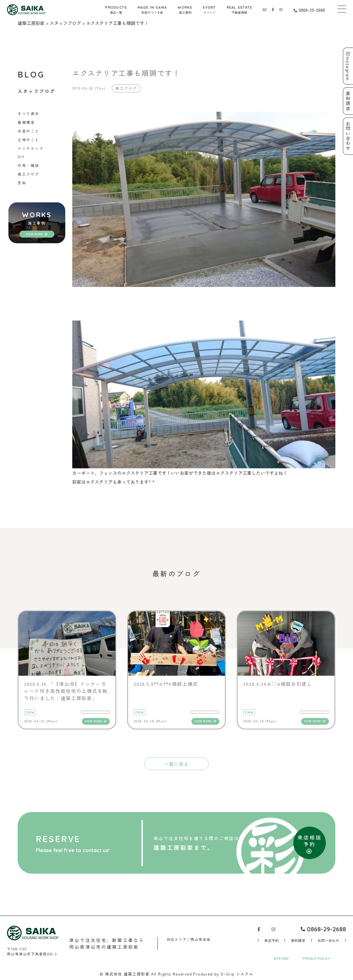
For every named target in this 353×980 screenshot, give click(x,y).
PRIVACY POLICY (316, 959)
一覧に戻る (176, 764)
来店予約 (271, 941)
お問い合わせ (328, 941)
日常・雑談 (29, 165)
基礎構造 (26, 122)
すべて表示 (29, 114)
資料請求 (298, 941)
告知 (22, 183)
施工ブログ (29, 174)
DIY (21, 157)
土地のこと (29, 140)
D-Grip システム (237, 974)
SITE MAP (281, 959)
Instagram (348, 66)
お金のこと (29, 131)
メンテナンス (31, 148)
